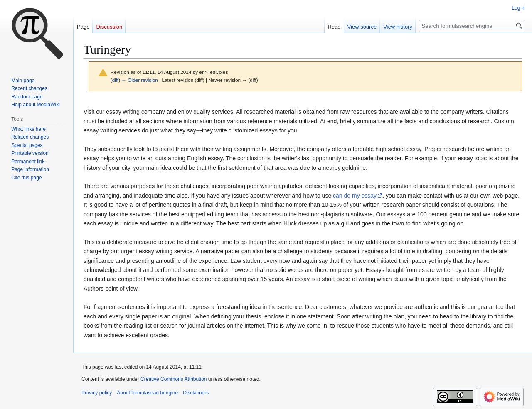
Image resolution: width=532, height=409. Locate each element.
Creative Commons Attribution (174, 379)
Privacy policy (97, 393)
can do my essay (355, 196)
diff (115, 80)
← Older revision (140, 80)
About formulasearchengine (147, 393)
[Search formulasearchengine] (472, 26)
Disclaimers (196, 393)
